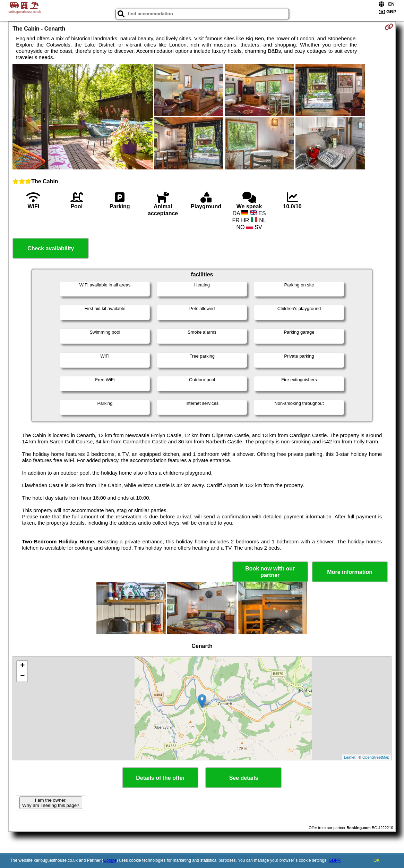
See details (244, 778)
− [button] (22, 676)
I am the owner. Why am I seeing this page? (51, 803)
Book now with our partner (270, 572)
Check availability (51, 248)
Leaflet (350, 757)
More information (350, 572)
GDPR (335, 860)
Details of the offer (160, 778)
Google (110, 860)
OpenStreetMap (376, 757)
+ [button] (22, 666)
